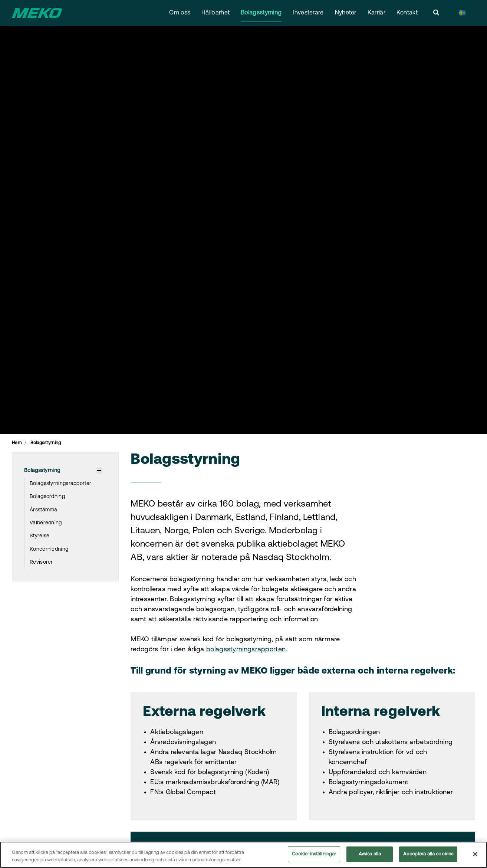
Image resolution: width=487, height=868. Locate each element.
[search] (436, 13)
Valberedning (46, 523)
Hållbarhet (215, 13)
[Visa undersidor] (99, 471)
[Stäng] (475, 854)
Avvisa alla (370, 854)
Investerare (308, 13)
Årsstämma (44, 510)
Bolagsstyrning (261, 13)
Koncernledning (49, 549)
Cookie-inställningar (314, 854)
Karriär (376, 13)
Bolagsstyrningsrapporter (60, 484)
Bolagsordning (47, 497)
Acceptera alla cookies (428, 854)
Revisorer (41, 562)
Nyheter (346, 13)
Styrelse (40, 536)
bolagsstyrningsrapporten (246, 650)
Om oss (180, 13)
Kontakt (407, 13)
